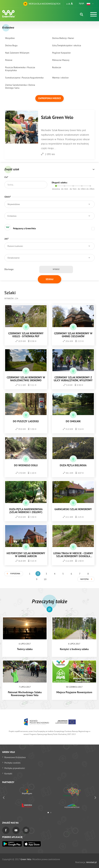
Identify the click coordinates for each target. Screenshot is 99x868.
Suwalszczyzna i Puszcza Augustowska (24, 78)
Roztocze (57, 67)
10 (45, 579)
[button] (90, 4)
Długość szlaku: (60, 183)
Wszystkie (10, 38)
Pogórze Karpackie (61, 53)
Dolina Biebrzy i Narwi (63, 38)
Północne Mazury (61, 60)
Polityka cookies (12, 763)
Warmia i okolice (60, 78)
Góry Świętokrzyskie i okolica (67, 45)
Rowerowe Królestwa (15, 757)
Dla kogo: (9, 269)
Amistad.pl (92, 862)
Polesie (9, 60)
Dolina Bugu (11, 45)
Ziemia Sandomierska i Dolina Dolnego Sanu (20, 86)
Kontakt (8, 773)
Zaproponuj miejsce (49, 98)
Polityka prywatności (15, 768)
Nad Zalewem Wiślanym (17, 53)
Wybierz (56, 269)
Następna (85, 579)
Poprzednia (15, 574)
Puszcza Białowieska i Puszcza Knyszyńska (20, 69)
